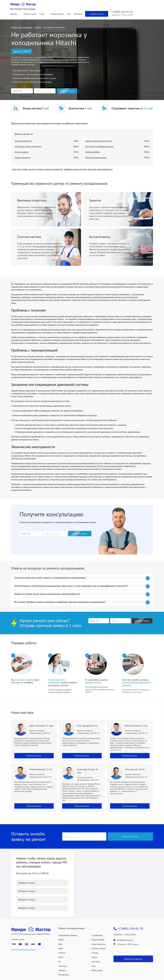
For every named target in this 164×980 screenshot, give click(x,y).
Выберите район (27, 891)
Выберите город (26, 883)
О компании (97, 935)
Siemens (62, 970)
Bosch (61, 957)
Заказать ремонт (67, 91)
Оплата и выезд (99, 948)
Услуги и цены (30, 14)
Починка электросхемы (96, 157)
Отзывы (95, 953)
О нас (42, 14)
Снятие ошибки (21, 152)
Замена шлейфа (92, 152)
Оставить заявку (97, 14)
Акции (94, 957)
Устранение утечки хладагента (28, 146)
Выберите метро (27, 908)
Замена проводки (22, 157)
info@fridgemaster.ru (125, 940)
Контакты (78, 14)
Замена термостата (23, 141)
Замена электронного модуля (99, 141)
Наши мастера (57, 14)
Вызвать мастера (34, 756)
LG (60, 962)
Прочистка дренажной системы (99, 146)
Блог (69, 14)
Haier (61, 948)
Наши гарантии (99, 944)
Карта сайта (97, 970)
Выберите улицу (26, 900)
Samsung (63, 966)
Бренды (14, 14)
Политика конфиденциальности (24, 950)
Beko (61, 944)
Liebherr (62, 953)
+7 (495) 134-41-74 (130, 929)
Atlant (61, 940)
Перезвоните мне (130, 836)
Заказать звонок (133, 959)
